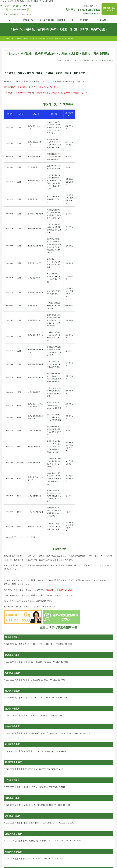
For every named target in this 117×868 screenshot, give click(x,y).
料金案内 (84, 20)
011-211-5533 (91, 10)
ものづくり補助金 (102, 60)
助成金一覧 (28, 20)
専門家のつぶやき (90, 60)
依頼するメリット (65, 20)
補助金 (111, 60)
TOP (9, 20)
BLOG (103, 20)
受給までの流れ (47, 20)
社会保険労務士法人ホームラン (20, 14)
